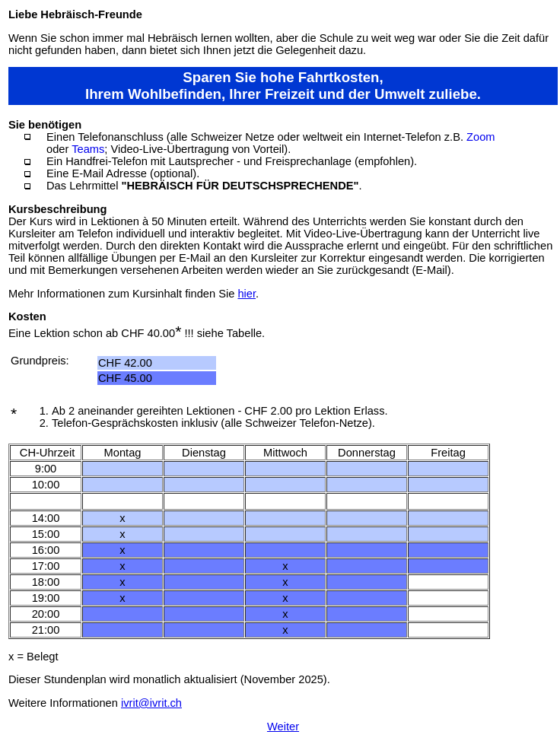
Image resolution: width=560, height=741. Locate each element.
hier (247, 294)
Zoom (480, 137)
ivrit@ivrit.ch (151, 703)
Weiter (283, 727)
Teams (88, 149)
